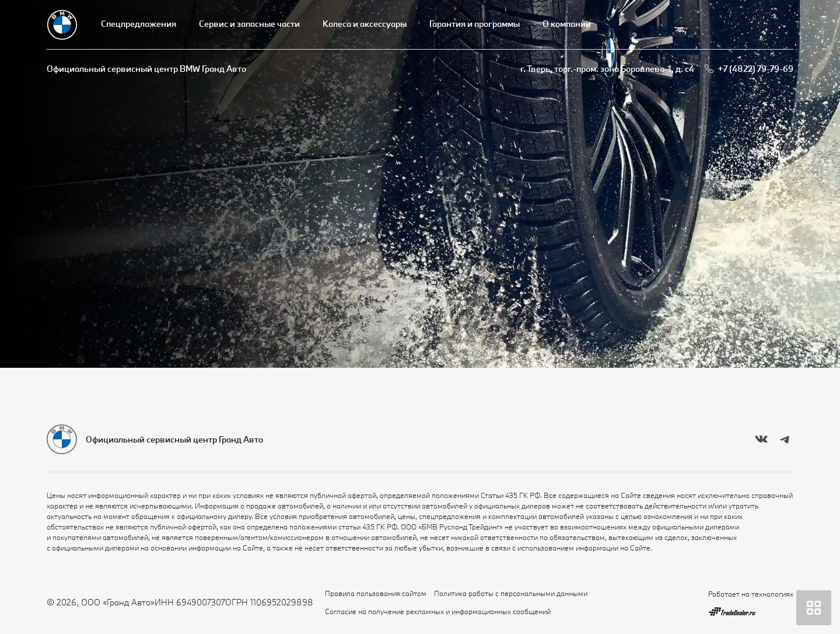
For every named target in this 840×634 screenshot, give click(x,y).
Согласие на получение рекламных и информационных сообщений (438, 611)
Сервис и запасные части (249, 24)
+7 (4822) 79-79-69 (755, 69)
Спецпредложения (139, 24)
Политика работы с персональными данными (511, 593)
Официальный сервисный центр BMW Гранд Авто (146, 69)
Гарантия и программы (475, 24)
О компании (567, 24)
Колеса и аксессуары (365, 24)
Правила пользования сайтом (376, 593)
